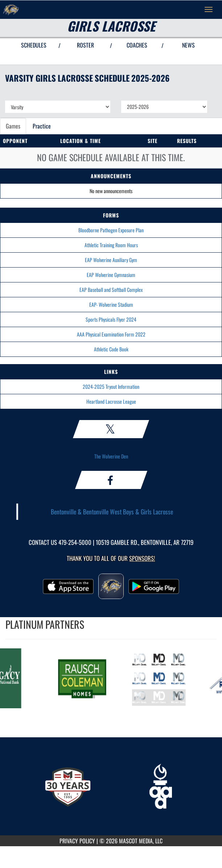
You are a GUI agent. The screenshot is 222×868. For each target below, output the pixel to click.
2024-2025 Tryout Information (111, 386)
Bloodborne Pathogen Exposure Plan (111, 230)
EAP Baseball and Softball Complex (111, 290)
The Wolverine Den (111, 456)
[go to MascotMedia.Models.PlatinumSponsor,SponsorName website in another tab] (84, 678)
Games (13, 126)
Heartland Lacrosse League (111, 401)
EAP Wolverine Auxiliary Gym (111, 260)
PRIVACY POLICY (77, 841)
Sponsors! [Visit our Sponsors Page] (142, 558)
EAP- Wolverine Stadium (111, 304)
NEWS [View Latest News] (188, 45)
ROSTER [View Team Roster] (85, 45)
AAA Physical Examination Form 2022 (111, 334)
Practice (42, 126)
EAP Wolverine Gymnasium (111, 275)
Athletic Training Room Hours (111, 245)
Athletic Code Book (111, 349)
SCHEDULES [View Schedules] (34, 45)
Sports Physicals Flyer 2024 (111, 319)
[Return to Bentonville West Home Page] (11, 9)
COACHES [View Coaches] (137, 45)
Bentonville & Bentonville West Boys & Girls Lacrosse (112, 512)
